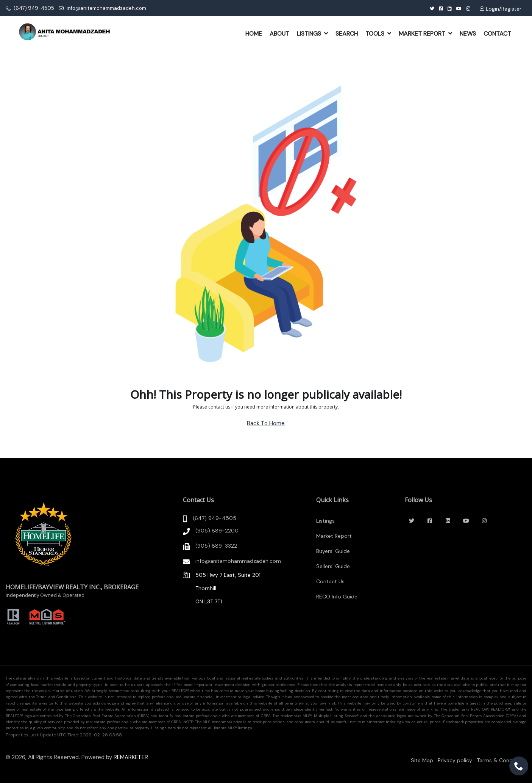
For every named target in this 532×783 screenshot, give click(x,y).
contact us (219, 407)
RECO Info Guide (337, 597)
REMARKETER (131, 757)
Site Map (422, 760)
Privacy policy (455, 760)
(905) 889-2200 (217, 531)
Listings (325, 521)
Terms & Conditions (502, 760)
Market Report (334, 536)
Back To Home (266, 423)
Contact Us (330, 581)
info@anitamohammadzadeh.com (102, 8)
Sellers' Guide (333, 566)
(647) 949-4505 (30, 8)
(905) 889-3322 (216, 546)
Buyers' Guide (333, 551)
